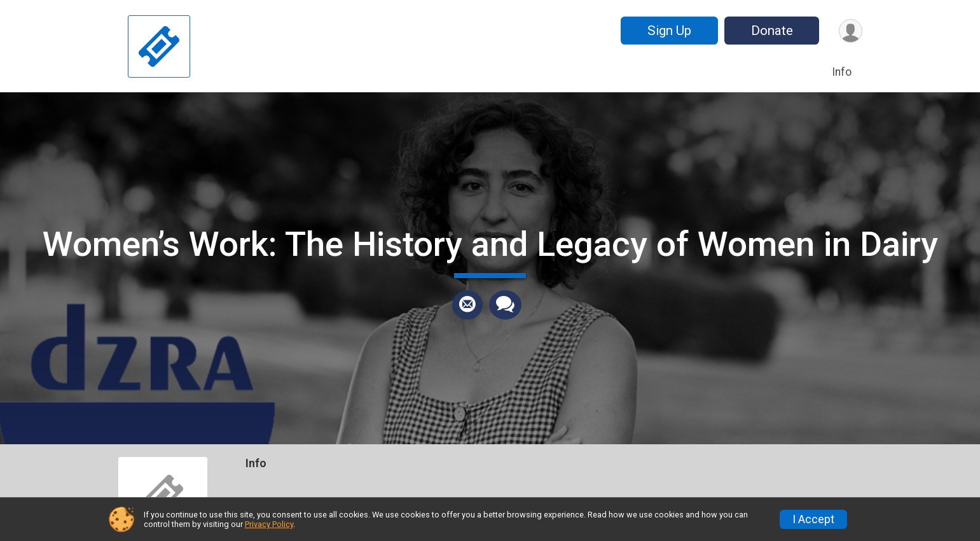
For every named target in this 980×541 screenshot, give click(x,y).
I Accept (813, 519)
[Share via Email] (467, 305)
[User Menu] (851, 31)
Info (842, 72)
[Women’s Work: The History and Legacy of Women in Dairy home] (159, 46)
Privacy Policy (269, 524)
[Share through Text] (505, 305)
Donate (772, 31)
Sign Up (669, 31)
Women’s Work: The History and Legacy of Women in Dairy (490, 244)
